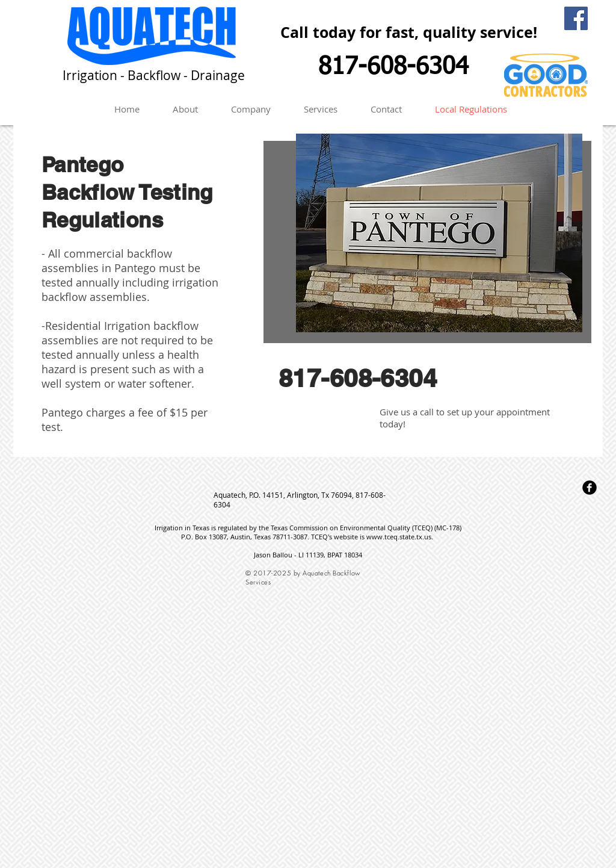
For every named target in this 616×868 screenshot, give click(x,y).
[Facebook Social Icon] (576, 18)
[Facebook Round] (590, 488)
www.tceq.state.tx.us (399, 537)
